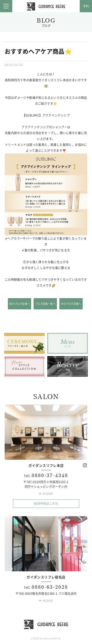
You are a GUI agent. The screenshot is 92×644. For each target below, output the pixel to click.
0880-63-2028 (46, 587)
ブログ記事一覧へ (45, 304)
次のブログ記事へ (71, 304)
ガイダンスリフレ (46, 7)
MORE (48, 494)
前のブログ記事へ (20, 304)
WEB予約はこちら (46, 503)
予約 (86, 6)
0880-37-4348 (46, 475)
